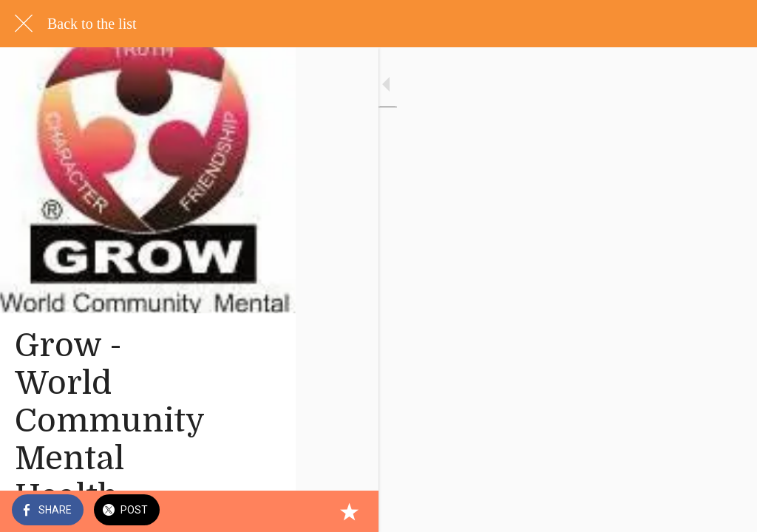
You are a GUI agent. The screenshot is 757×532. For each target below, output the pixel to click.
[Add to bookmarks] (727, 511)
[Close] (24, 24)
